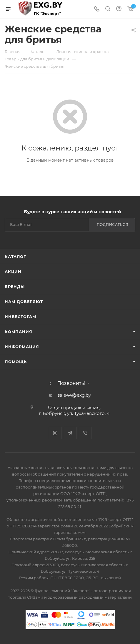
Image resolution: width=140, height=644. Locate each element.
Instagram (55, 433)
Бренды (15, 287)
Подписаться (113, 225)
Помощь (16, 362)
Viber (85, 433)
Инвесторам (21, 317)
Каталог (15, 256)
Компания (18, 332)
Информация (22, 347)
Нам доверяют (24, 302)
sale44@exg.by (74, 395)
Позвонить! (71, 383)
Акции (13, 271)
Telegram (70, 433)
